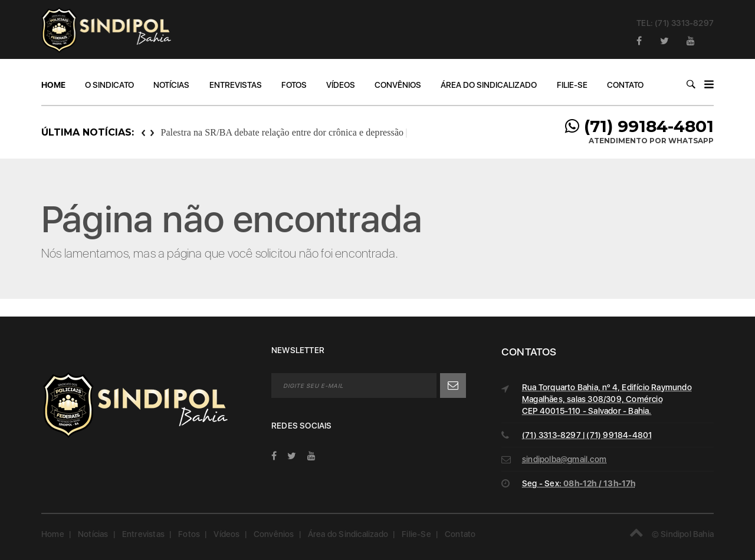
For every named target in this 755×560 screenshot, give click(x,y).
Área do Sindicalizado (489, 85)
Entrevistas (236, 85)
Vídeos (341, 85)
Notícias (171, 85)
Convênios (398, 85)
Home (53, 85)
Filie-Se (572, 85)
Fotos (294, 85)
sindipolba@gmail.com (564, 459)
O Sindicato (109, 85)
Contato (625, 85)
